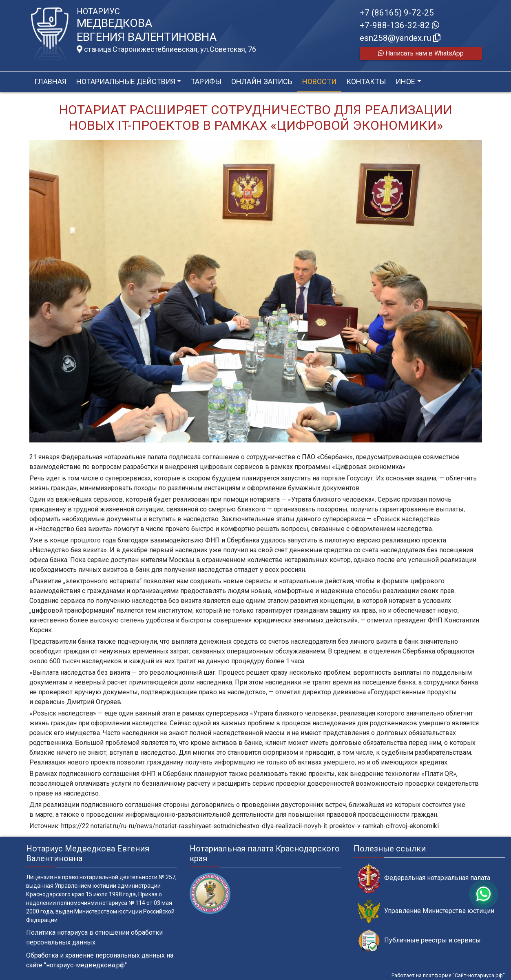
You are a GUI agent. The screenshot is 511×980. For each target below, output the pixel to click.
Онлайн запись (262, 81)
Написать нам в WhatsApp (421, 53)
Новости (319, 81)
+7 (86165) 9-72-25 (397, 13)
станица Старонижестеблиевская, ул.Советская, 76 (166, 49)
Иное (405, 81)
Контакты (366, 81)
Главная (50, 81)
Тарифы (206, 81)
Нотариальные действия (126, 81)
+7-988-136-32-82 (399, 25)
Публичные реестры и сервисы (419, 941)
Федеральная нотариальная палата (424, 878)
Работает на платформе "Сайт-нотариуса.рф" (448, 975)
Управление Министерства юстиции (426, 911)
